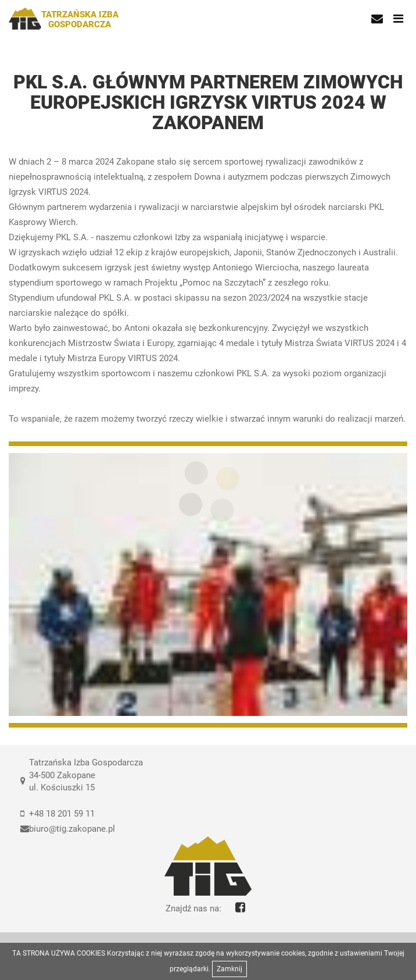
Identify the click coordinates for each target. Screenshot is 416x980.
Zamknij (229, 969)
